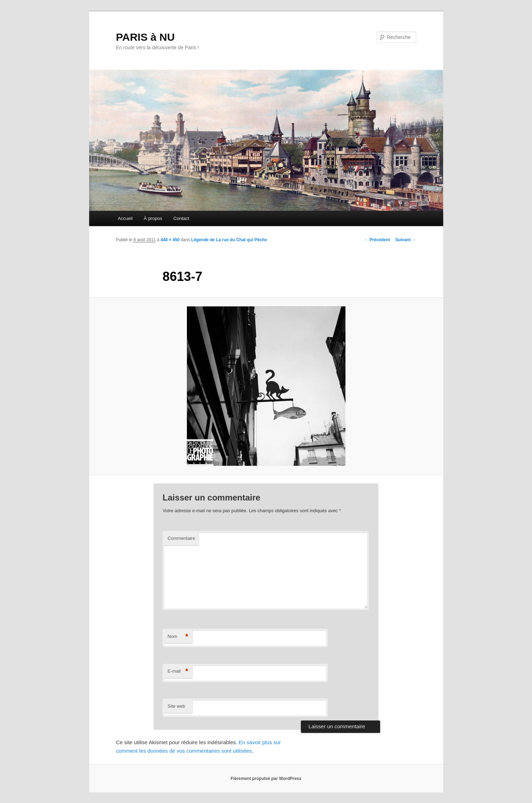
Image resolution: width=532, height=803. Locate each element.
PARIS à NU (145, 37)
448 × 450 (170, 240)
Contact (181, 218)
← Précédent (377, 240)
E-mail (178, 671)
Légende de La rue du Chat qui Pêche (229, 240)
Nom (178, 637)
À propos (153, 218)
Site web (176, 706)
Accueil (125, 218)
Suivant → (406, 240)
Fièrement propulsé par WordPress (266, 779)
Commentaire (181, 538)
